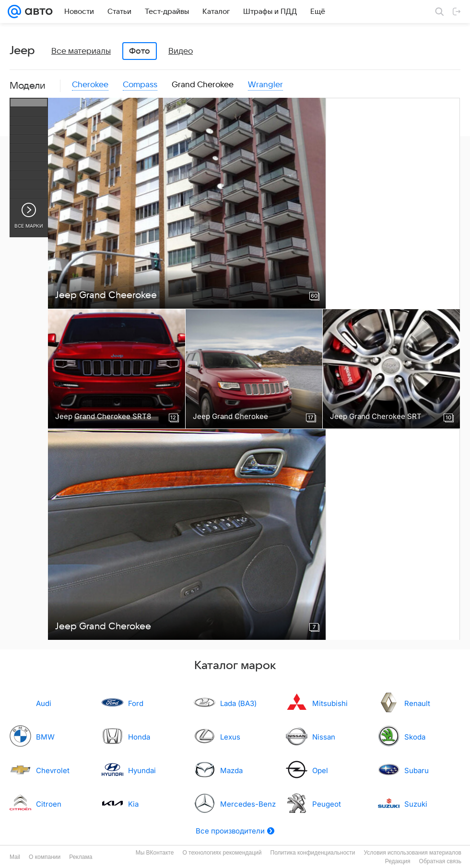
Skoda (415, 737)
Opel (320, 770)
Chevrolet (53, 770)
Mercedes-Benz (248, 804)
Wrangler (265, 85)
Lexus (230, 737)
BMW (45, 737)
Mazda (231, 770)
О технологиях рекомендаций (222, 853)
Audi (44, 703)
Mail (15, 857)
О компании (45, 857)
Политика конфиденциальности (313, 853)
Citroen (49, 804)
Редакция (398, 861)
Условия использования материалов (413, 853)
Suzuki (416, 804)
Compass (140, 85)
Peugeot (327, 804)
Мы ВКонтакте (155, 853)
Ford (136, 703)
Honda (139, 737)
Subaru (417, 770)
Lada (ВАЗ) (238, 703)
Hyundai (142, 770)
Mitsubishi (330, 703)
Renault (417, 703)
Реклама (81, 857)
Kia (133, 804)
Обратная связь (440, 861)
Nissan (324, 737)
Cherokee (90, 85)
